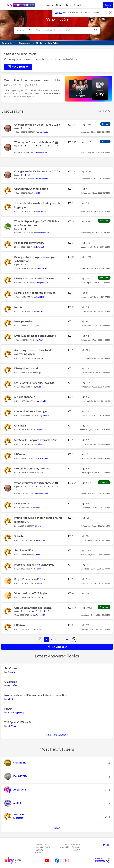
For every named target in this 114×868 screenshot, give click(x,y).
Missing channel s (25, 397)
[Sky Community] (21, 5)
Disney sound (22, 504)
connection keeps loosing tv (31, 411)
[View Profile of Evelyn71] (40, 444)
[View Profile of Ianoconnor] (41, 211)
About (78, 5)
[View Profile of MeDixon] (40, 311)
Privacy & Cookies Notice (43, 847)
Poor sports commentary (29, 243)
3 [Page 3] (56, 640)
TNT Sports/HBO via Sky (19, 722)
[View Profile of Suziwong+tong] (16, 712)
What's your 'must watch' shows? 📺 (36, 142)
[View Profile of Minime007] (40, 615)
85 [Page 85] (67, 640)
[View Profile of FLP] (38, 326)
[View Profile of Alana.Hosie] (40, 540)
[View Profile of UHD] (38, 193)
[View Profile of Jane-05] (40, 583)
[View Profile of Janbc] (39, 629)
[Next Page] (74, 640)
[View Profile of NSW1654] (13, 726)
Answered (104, 221)
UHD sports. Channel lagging (31, 189)
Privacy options (40, 844)
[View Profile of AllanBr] (11, 672)
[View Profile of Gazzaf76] (12, 685)
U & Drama (11, 682)
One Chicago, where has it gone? (33, 608)
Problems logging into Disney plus (34, 565)
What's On (57, 19)
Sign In (108, 5)
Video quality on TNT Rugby (31, 593)
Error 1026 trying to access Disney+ (35, 336)
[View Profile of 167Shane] (40, 387)
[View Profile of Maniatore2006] (43, 233)
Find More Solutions (57, 735)
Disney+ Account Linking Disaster (34, 278)
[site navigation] (3, 5)
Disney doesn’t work (26, 368)
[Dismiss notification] (110, 13)
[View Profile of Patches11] (40, 247)
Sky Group (38, 853)
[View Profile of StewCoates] (41, 268)
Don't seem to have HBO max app (34, 383)
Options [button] (103, 111)
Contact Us (76, 850)
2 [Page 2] (51, 640)
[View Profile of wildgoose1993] (43, 283)
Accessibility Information (70, 847)
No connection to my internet (32, 469)
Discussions (46, 5)
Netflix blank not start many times (35, 293)
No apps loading (24, 321)
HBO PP (9, 709)
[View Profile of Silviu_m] (38, 526)
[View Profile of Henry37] (39, 373)
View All (57, 828)
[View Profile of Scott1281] (40, 297)
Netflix (18, 307)
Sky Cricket (11, 668)
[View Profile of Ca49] (10, 699)
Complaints (38, 850)
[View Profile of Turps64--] (41, 430)
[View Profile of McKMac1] (39, 340)
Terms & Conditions (72, 844)
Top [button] (108, 845)
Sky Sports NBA (24, 550)
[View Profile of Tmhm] (39, 569)
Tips (68, 5)
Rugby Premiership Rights (30, 579)
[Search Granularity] (24, 30)
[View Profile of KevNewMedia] (42, 132)
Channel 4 (20, 426)
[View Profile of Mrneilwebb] (42, 401)
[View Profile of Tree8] (38, 508)
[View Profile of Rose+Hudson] (42, 458)
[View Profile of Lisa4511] (39, 473)
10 (57, 146)
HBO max (20, 454)
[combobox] (63, 30)
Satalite (19, 536)
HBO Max (20, 625)
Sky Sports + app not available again (36, 440)
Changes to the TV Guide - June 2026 (36, 125)
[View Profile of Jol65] (38, 555)
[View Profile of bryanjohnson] (43, 416)
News (59, 5)
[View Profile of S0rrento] (40, 358)
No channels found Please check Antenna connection (36, 695)
